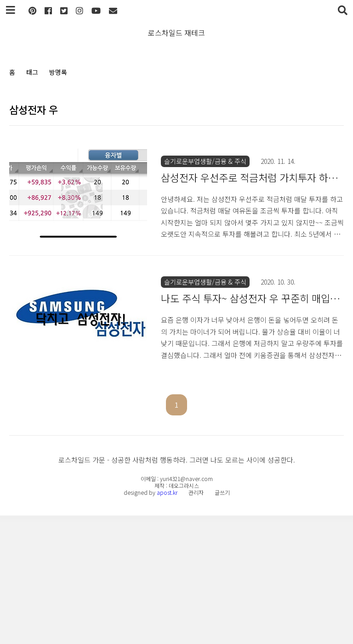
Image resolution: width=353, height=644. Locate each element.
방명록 (58, 72)
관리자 (196, 621)
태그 (32, 72)
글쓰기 (222, 621)
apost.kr (167, 621)
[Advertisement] (176, 168)
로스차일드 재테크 (176, 33)
